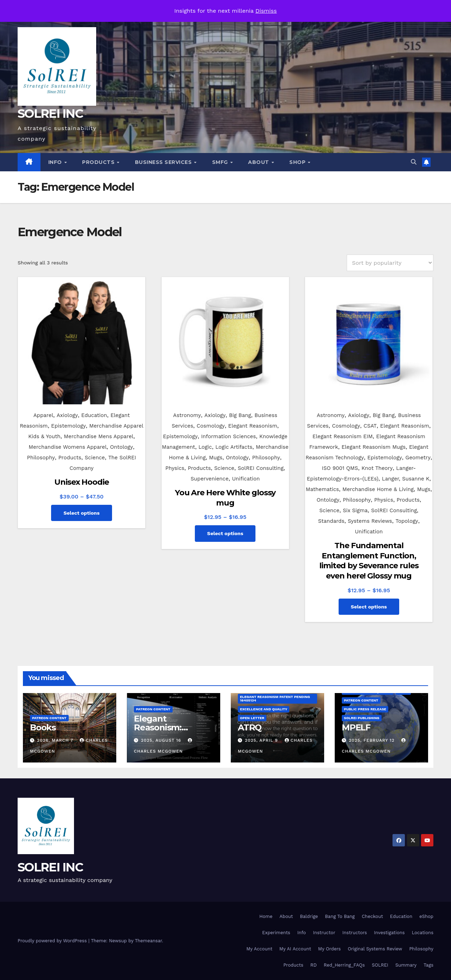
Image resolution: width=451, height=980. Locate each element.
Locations (423, 933)
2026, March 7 (56, 740)
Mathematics (322, 489)
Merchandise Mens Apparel (98, 436)
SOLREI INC (50, 114)
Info (56, 162)
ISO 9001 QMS (340, 468)
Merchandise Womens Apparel (67, 447)
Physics (175, 468)
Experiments (276, 933)
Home (266, 916)
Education (94, 415)
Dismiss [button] (266, 11)
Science (95, 458)
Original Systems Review (375, 949)
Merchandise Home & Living (378, 489)
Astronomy (187, 415)
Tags (428, 965)
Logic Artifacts (234, 447)
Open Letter (252, 718)
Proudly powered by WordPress (53, 941)
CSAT (370, 426)
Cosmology (211, 426)
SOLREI (380, 965)
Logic (205, 447)
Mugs (216, 458)
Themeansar (149, 941)
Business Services (164, 162)
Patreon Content (49, 718)
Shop (298, 162)
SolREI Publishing (362, 718)
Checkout (372, 916)
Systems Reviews (370, 521)
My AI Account (295, 949)
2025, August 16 (162, 740)
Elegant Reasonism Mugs (373, 447)
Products (99, 162)
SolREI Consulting (261, 468)
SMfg (221, 162)
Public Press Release (365, 709)
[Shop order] (390, 263)
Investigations (389, 933)
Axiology (67, 415)
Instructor (324, 933)
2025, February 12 (373, 740)
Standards (331, 521)
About (259, 162)
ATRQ (250, 727)
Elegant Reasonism (253, 426)
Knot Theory (377, 468)
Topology (407, 521)
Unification (246, 479)
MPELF (356, 727)
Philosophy (41, 458)
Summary (406, 965)
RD (314, 965)
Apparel (43, 415)
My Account (259, 949)
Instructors (354, 933)
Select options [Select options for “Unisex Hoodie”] (82, 513)
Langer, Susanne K (406, 479)
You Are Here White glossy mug (225, 498)
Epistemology (68, 426)
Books (43, 727)
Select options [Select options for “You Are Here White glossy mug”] (225, 533)
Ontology (121, 447)
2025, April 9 (262, 740)
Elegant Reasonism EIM (343, 436)
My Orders (329, 949)
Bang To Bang (340, 916)
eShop (426, 916)
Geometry (418, 458)
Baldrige (309, 916)
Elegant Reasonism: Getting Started (166, 727)
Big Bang (240, 415)
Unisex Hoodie (82, 482)
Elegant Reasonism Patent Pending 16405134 (275, 699)
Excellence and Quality (264, 709)
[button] (414, 162)
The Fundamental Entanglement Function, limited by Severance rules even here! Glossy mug (369, 561)
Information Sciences (228, 436)
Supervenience (210, 479)
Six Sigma (355, 510)
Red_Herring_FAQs (344, 965)
